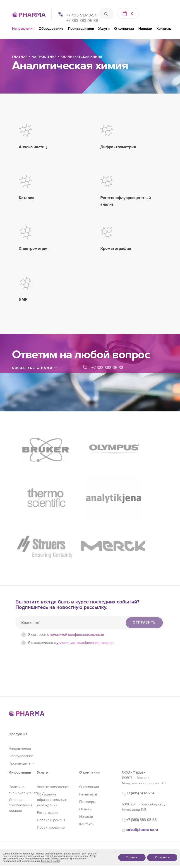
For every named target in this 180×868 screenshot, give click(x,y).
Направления (23, 29)
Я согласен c (66, 560)
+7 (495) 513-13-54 (140, 718)
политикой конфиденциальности (77, 560)
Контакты (164, 29)
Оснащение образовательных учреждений (52, 725)
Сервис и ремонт (51, 745)
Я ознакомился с (71, 568)
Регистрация (47, 738)
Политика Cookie (51, 861)
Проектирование (51, 753)
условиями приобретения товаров (85, 568)
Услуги (104, 29)
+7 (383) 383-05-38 (141, 745)
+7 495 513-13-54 (82, 15)
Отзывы (86, 734)
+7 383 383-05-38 (82, 21)
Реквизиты (88, 719)
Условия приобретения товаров (20, 730)
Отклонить (162, 857)
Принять (132, 857)
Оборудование (51, 29)
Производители (81, 29)
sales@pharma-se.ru (142, 755)
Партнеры (87, 727)
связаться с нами (35, 368)
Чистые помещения (53, 712)
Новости (145, 29)
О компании (124, 29)
